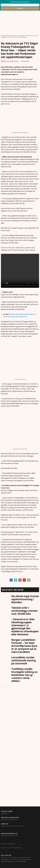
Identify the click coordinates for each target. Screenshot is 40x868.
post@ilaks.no (5, 814)
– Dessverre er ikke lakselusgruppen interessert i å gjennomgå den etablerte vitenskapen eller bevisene (25, 627)
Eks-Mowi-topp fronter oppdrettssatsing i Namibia (25, 599)
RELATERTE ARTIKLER (13, 590)
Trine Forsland (5, 836)
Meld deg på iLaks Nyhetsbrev (20, 2)
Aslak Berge (4, 820)
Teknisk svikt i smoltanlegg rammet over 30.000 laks (24, 611)
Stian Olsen (14, 61)
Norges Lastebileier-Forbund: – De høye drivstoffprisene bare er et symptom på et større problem (24, 646)
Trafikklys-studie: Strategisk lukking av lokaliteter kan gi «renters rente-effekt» (24, 675)
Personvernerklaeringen (8, 844)
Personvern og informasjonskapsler (11, 848)
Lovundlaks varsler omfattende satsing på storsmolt (24, 660)
